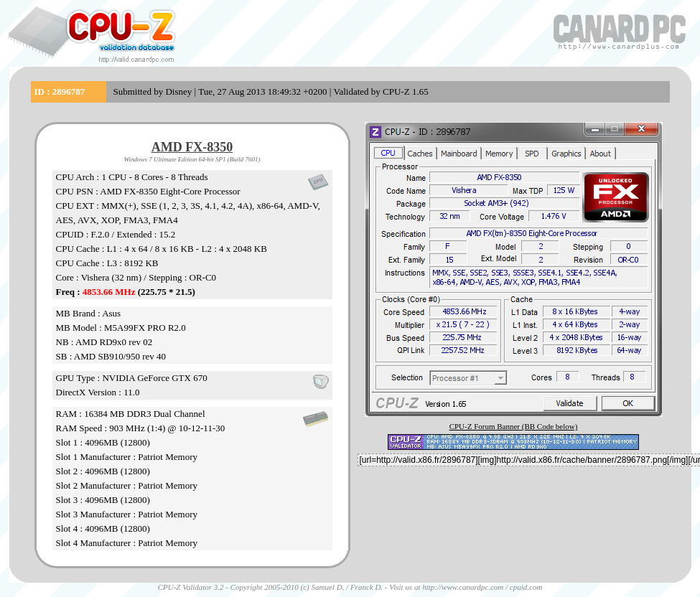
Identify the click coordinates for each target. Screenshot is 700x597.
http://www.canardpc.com (463, 587)
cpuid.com (526, 587)
